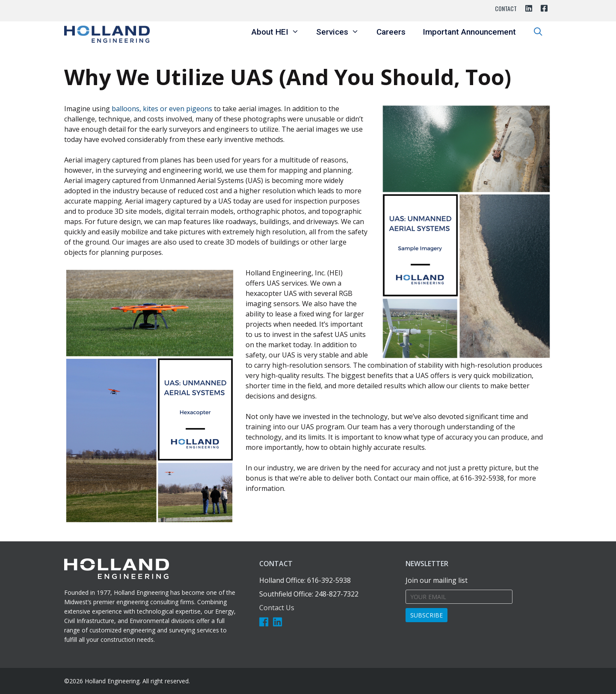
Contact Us (277, 608)
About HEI (280, 32)
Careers (391, 32)
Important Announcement (469, 32)
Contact (506, 8)
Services (342, 32)
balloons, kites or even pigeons (162, 109)
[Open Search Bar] (538, 32)
